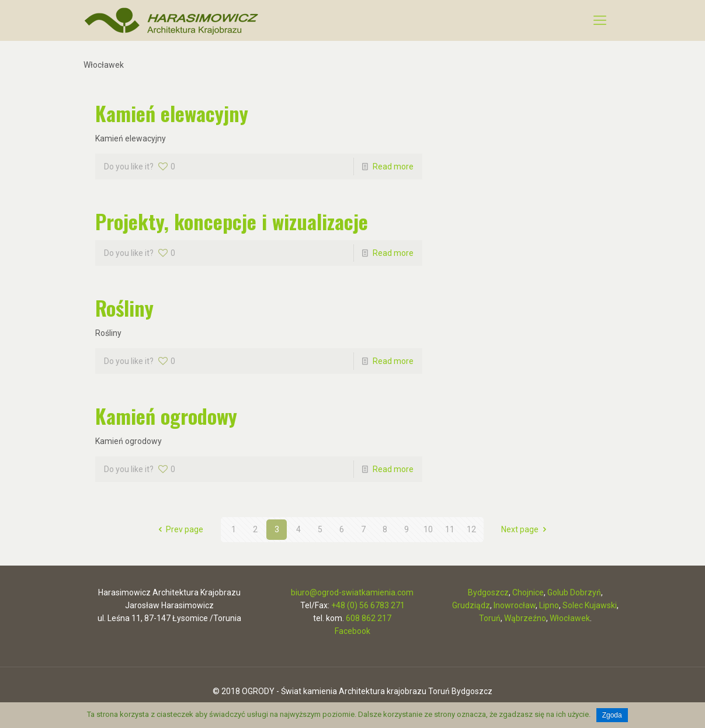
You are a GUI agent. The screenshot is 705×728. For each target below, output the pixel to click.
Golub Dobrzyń (574, 592)
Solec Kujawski (590, 605)
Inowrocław (515, 605)
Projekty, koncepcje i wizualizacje (232, 221)
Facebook (352, 631)
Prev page (179, 529)
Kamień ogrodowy (166, 416)
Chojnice (528, 592)
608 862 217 (369, 618)
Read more (393, 167)
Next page (526, 529)
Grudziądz (471, 605)
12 (471, 529)
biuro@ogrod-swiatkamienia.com (352, 592)
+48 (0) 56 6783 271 (368, 605)
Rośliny (124, 308)
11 (450, 529)
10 (428, 529)
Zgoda (612, 715)
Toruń (490, 618)
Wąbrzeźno (525, 618)
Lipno (549, 605)
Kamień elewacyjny (172, 113)
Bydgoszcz (488, 592)
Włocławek (570, 618)
